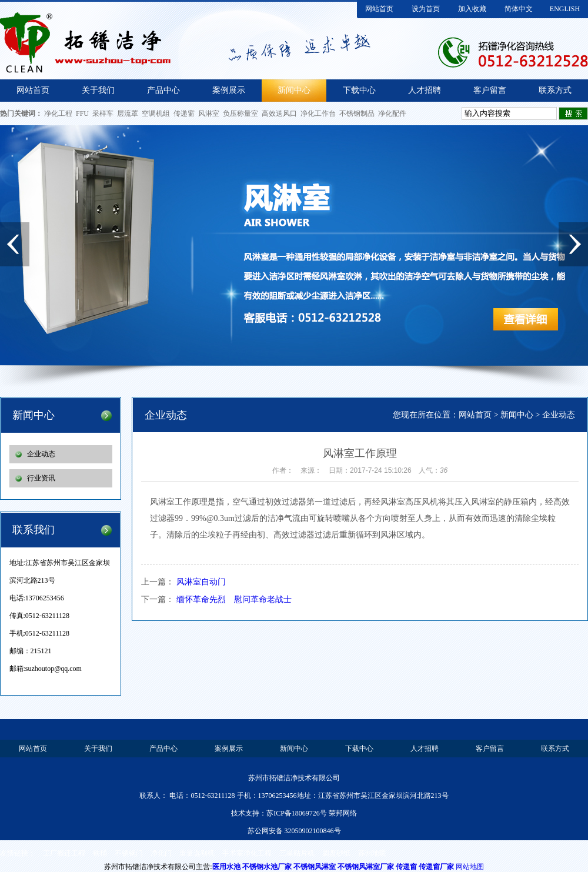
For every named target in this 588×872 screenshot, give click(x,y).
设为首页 (426, 9)
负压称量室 (240, 113)
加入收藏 (472, 9)
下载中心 (359, 90)
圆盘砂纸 (336, 853)
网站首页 (379, 9)
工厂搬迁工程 (64, 853)
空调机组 (156, 113)
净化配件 (392, 113)
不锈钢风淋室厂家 (366, 867)
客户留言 (490, 90)
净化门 (161, 853)
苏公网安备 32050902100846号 (294, 831)
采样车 (103, 113)
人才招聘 (425, 90)
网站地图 (470, 867)
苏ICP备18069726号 (297, 813)
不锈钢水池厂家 (267, 867)
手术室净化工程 (247, 853)
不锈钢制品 (357, 113)
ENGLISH (565, 9)
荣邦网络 (343, 813)
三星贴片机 (297, 853)
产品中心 (163, 90)
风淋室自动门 (201, 582)
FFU (82, 113)
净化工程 (58, 113)
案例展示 (229, 90)
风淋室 (209, 113)
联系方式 (555, 90)
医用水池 (226, 867)
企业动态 (41, 454)
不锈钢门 (129, 853)
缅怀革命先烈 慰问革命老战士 (234, 599)
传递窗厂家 (436, 867)
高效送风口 (279, 113)
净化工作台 (318, 113)
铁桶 (100, 853)
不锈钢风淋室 (315, 867)
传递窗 (184, 113)
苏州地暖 (372, 853)
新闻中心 (294, 90)
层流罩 (128, 113)
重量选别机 (197, 853)
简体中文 (519, 9)
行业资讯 (41, 478)
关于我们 (98, 90)
